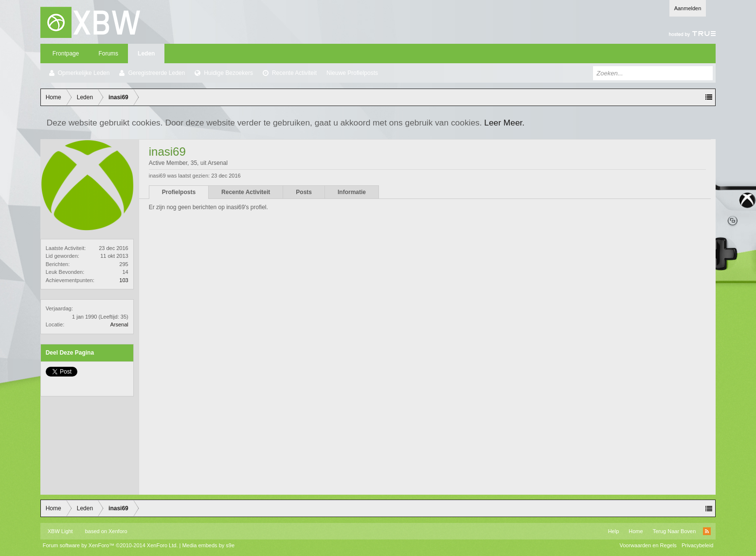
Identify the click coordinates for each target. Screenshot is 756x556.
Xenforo (118, 531)
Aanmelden (688, 8)
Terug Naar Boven (675, 531)
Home (636, 531)
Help (614, 531)
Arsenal (119, 324)
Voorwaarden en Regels (648, 545)
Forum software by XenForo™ (110, 545)
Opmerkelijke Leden (84, 73)
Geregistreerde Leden (156, 73)
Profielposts (179, 192)
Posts (304, 192)
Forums (108, 54)
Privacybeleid (697, 545)
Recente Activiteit (294, 73)
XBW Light (60, 531)
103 (124, 280)
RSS (707, 531)
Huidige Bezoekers (228, 73)
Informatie (352, 192)
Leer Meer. (504, 123)
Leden (146, 54)
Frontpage (66, 54)
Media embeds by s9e (208, 545)
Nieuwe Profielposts (352, 73)
